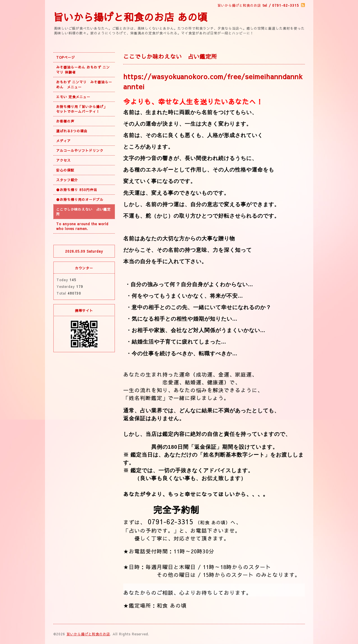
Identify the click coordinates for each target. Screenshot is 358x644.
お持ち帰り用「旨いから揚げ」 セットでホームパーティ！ (83, 109)
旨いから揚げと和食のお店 (88, 634)
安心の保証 (65, 170)
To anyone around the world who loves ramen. (82, 226)
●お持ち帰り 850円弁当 (77, 190)
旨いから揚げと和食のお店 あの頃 (131, 17)
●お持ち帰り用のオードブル (80, 199)
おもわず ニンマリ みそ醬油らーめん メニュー (84, 84)
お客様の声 (65, 121)
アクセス (63, 160)
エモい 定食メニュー (73, 97)
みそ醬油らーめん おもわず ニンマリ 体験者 (83, 70)
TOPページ (66, 57)
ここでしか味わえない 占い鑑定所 (83, 212)
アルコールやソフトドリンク (80, 151)
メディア (63, 141)
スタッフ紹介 (67, 180)
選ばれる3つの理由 (72, 131)
